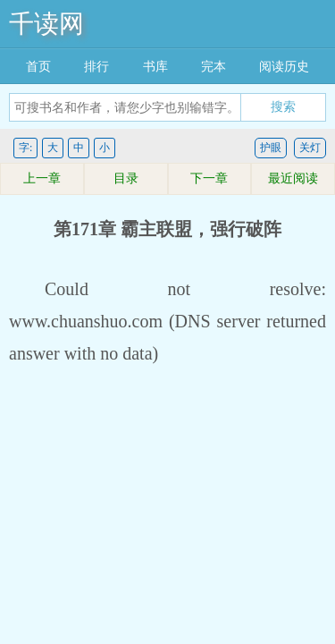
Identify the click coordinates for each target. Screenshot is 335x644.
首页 (38, 67)
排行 (96, 67)
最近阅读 (293, 178)
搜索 (283, 106)
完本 (214, 67)
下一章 (209, 178)
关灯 (310, 148)
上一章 (42, 178)
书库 (155, 67)
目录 (126, 178)
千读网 (46, 24)
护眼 (271, 148)
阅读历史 (284, 67)
